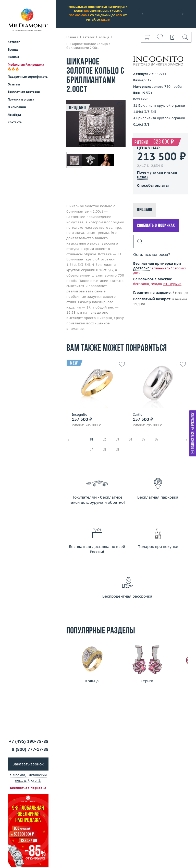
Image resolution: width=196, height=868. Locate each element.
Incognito (79, 415)
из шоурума (172, 284)
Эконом (13, 57)
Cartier (138, 415)
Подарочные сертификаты (28, 77)
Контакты (15, 122)
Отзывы (14, 84)
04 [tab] (130, 440)
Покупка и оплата (21, 99)
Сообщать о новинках (156, 226)
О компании (17, 107)
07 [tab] (91, 450)
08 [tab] (104, 450)
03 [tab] (117, 440)
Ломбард (14, 115)
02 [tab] (104, 440)
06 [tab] (156, 440)
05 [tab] (143, 440)
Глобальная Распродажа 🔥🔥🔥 (26, 67)
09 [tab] (117, 450)
